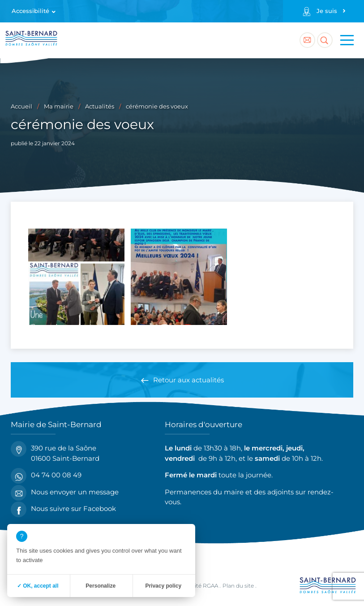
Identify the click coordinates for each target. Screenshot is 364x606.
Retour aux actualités (188, 380)
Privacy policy (163, 586)
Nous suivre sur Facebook (63, 509)
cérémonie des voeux (157, 106)
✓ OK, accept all (38, 586)
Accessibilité (30, 11)
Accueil (21, 106)
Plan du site (238, 586)
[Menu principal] (347, 40)
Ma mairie (59, 106)
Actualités (100, 106)
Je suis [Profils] (327, 11)
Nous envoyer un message (65, 492)
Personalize (101, 586)
